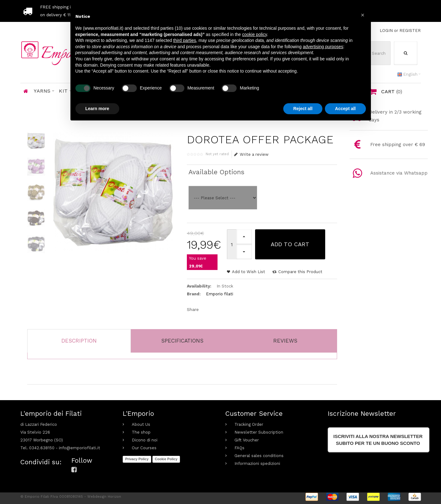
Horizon (114, 497)
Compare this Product (300, 272)
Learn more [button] (97, 109)
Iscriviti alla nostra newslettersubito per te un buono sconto (378, 440)
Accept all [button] (345, 109)
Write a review (251, 154)
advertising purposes (323, 47)
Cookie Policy (166, 459)
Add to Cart (290, 244)
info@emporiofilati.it (79, 448)
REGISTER (410, 31)
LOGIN (386, 31)
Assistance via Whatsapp (399, 173)
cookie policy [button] (255, 34)
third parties (185, 40)
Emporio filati (220, 294)
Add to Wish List (249, 272)
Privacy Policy (137, 459)
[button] (363, 15)
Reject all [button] (303, 109)
